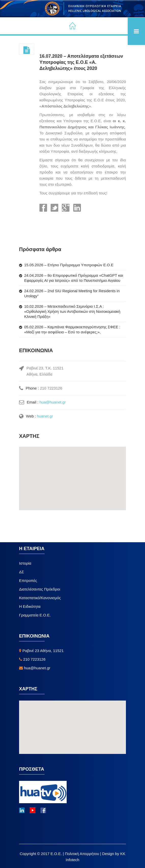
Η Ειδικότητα (30, 606)
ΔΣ (21, 572)
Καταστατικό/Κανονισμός (40, 598)
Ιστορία (25, 563)
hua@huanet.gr (53, 402)
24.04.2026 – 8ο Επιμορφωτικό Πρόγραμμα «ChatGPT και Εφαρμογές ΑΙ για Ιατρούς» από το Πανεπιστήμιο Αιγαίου (74, 278)
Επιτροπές (28, 580)
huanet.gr (45, 416)
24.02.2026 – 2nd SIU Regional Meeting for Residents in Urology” (72, 293)
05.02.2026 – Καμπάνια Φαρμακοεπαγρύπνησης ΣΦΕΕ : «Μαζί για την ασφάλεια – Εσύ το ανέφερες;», (72, 329)
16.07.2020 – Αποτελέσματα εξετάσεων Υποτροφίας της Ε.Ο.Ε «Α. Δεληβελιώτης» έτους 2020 (81, 62)
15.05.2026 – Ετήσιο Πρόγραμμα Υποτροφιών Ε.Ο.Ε (69, 265)
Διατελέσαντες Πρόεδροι (40, 589)
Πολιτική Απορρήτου (82, 854)
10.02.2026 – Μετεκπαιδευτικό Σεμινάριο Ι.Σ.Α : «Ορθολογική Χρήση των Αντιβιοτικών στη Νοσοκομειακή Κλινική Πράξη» (72, 311)
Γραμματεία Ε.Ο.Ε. (35, 615)
